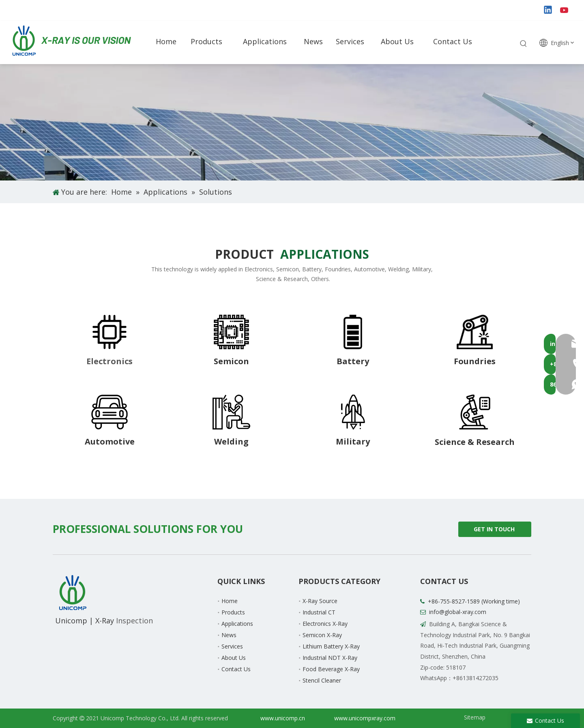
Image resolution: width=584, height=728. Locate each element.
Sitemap (475, 717)
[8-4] (475, 332)
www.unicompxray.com (365, 718)
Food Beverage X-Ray (331, 669)
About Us (234, 658)
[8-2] (231, 332)
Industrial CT (319, 612)
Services (232, 646)
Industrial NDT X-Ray (330, 658)
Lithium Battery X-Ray (331, 646)
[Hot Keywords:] (524, 44)
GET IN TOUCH (495, 531)
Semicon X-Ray (322, 635)
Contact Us (236, 669)
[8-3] (353, 332)
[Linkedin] (548, 11)
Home (230, 601)
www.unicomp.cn (283, 718)
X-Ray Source (320, 601)
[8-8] (475, 412)
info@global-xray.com (458, 612)
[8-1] (109, 332)
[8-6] (231, 412)
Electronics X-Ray (325, 624)
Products (233, 612)
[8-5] (109, 412)
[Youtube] (565, 11)
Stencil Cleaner (322, 680)
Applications (237, 624)
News (229, 635)
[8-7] (353, 412)
